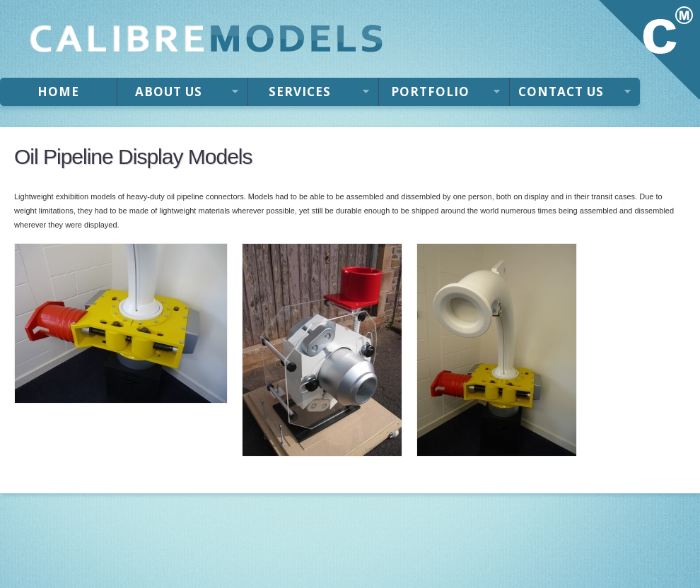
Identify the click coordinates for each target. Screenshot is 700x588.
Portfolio (439, 95)
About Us (178, 95)
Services (309, 95)
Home (58, 92)
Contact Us (570, 95)
